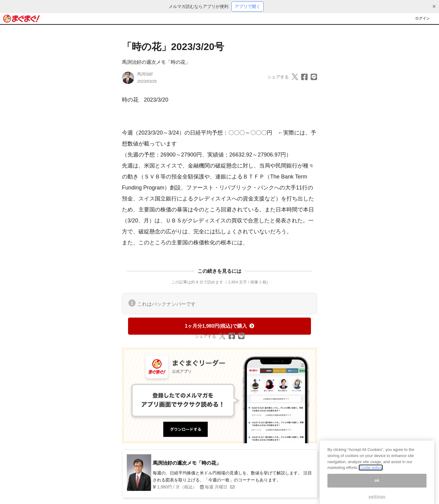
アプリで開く (248, 6)
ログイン (423, 18)
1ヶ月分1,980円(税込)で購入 (220, 326)
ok (377, 485)
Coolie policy (371, 472)
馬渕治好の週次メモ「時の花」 (156, 62)
